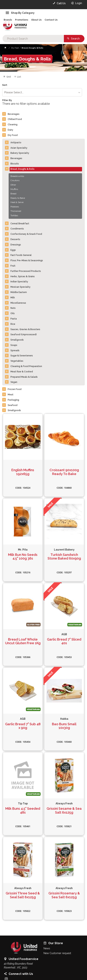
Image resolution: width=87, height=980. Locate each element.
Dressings (16, 245)
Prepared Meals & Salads (24, 377)
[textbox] (33, 39)
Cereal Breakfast (20, 224)
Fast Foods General (21, 255)
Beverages (14, 114)
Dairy (10, 130)
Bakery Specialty (20, 153)
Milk (13, 298)
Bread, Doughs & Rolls (22, 169)
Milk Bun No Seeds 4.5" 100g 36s (23, 557)
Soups (14, 345)
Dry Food (13, 135)
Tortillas (14, 215)
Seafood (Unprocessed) (24, 335)
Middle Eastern (19, 292)
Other (13, 185)
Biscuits (15, 164)
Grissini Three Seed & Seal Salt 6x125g (23, 895)
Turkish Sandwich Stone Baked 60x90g (64, 557)
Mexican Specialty (20, 287)
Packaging (13, 400)
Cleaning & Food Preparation (26, 366)
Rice (13, 324)
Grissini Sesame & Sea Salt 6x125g (64, 811)
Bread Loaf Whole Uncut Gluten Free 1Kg (23, 641)
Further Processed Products (26, 271)
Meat (11, 395)
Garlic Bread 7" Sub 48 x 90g (23, 726)
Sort (5, 85)
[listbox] (42, 92)
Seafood (13, 405)
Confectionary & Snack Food (26, 234)
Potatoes (15, 207)
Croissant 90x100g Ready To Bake (64, 472)
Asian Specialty (19, 148)
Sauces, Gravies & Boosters (25, 329)
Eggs (13, 250)
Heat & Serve (17, 202)
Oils (13, 313)
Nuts (13, 308)
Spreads (15, 350)
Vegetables (17, 361)
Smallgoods (17, 340)
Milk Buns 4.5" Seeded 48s (23, 811)
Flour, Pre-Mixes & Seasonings (27, 260)
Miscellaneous (18, 303)
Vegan (14, 382)
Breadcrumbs (17, 176)
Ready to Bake (18, 198)
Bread (13, 194)
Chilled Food (15, 119)
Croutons (15, 180)
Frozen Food (15, 389)
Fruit (13, 266)
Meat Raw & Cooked (22, 372)
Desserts (15, 239)
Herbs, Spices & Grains (23, 276)
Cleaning (13, 125)
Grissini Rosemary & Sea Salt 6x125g (64, 895)
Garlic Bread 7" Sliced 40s (64, 641)
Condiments (17, 229)
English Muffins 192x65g (23, 472)
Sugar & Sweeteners (22, 356)
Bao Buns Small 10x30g (64, 726)
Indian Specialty (19, 282)
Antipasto (16, 143)
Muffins (14, 189)
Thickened (16, 211)
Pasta (14, 319)
